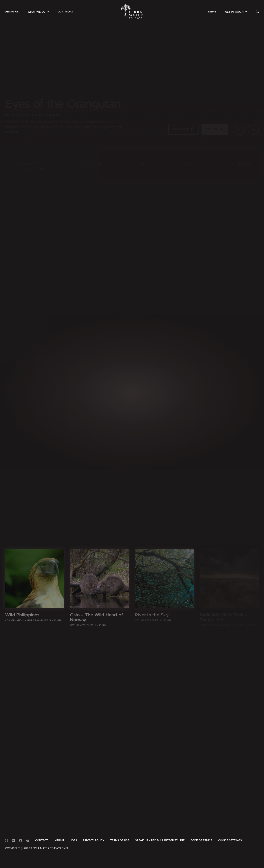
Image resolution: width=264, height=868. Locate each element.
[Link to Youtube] (28, 841)
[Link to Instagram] (6, 841)
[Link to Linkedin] (13, 841)
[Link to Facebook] (21, 841)
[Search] (257, 12)
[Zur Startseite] (132, 12)
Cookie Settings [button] (230, 840)
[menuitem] (12, 12)
